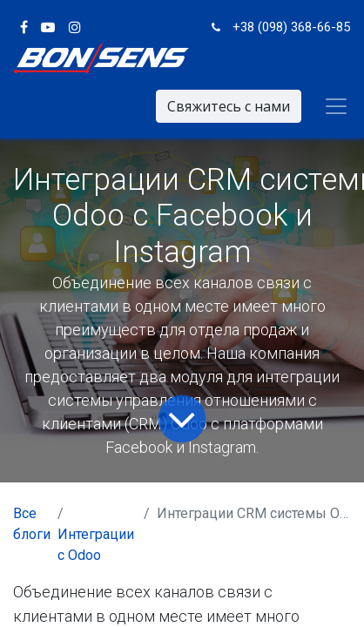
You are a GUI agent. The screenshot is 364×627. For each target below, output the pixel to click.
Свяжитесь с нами (229, 106)
